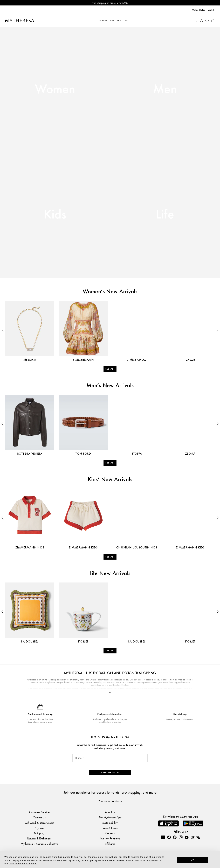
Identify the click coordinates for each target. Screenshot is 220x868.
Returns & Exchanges (39, 838)
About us (110, 812)
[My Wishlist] (207, 21)
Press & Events (110, 828)
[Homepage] (20, 21)
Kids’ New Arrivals (110, 480)
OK (193, 860)
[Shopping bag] (213, 21)
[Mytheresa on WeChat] (198, 837)
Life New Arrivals (110, 574)
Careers (110, 833)
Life (165, 215)
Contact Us (39, 817)
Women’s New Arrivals (110, 292)
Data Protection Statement (23, 864)
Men (165, 90)
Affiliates (110, 844)
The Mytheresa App (110, 817)
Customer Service (39, 812)
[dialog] (110, 860)
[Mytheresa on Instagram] (181, 837)
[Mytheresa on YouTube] (187, 837)
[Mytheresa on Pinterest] (175, 837)
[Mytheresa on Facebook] (169, 837)
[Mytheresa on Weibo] (192, 837)
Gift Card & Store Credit (39, 823)
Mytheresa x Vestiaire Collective (39, 844)
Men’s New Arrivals (110, 386)
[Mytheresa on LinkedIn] (163, 837)
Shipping (39, 833)
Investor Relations (110, 838)
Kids (55, 215)
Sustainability (110, 823)
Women (55, 90)
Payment (39, 828)
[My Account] (201, 21)
